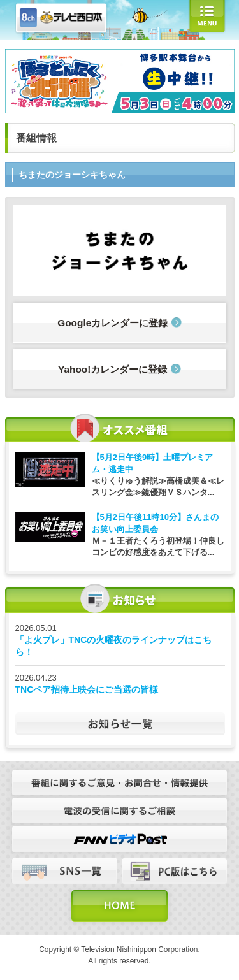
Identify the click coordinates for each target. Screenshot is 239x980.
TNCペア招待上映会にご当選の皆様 (87, 689)
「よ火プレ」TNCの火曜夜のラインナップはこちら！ (114, 646)
